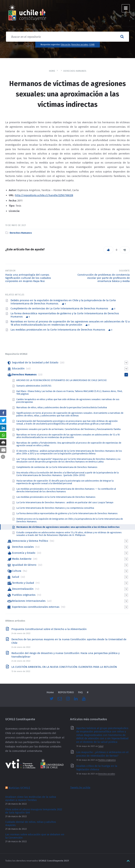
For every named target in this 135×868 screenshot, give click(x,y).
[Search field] (67, 37)
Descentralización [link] (23, 589)
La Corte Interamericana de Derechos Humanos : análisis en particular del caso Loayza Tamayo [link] (65, 502)
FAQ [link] (80, 692)
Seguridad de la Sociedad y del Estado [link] (35, 362)
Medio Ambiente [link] (22, 559)
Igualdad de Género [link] (24, 565)
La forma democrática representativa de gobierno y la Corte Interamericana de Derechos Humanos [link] (67, 513)
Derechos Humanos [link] (75, 71)
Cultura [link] (17, 571)
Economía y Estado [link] (24, 553)
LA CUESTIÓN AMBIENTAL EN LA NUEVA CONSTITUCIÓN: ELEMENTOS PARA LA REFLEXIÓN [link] (64, 667)
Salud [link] (16, 577)
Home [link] (52, 71)
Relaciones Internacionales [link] (29, 601)
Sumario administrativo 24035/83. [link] (34, 386)
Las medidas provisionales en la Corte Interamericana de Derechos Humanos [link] (58, 330)
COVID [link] (92, 44)
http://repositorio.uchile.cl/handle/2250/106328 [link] (44, 195)
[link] (27, 13)
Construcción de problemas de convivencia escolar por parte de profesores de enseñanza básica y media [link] (104, 278)
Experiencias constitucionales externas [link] (36, 607)
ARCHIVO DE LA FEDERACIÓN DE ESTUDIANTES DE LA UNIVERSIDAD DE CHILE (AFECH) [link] (61, 380)
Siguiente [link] (124, 271)
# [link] (88, 692)
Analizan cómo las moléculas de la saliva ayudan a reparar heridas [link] (31, 798)
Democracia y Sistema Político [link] (30, 541)
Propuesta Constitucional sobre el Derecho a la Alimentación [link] (49, 629)
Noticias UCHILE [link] (19, 788)
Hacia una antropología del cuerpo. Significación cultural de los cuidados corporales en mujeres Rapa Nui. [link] (28, 278)
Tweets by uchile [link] (80, 787)
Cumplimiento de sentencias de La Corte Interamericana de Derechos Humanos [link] (60, 308)
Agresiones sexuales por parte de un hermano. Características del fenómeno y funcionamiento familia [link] (68, 429)
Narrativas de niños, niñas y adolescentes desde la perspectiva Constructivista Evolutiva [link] (62, 407)
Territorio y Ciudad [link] (23, 583)
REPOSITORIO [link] (66, 692)
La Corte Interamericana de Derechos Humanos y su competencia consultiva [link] (55, 508)
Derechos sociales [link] (80, 44)
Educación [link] (66, 44)
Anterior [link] (10, 271)
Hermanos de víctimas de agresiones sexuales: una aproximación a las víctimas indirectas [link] (68, 527)
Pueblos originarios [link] (24, 595)
